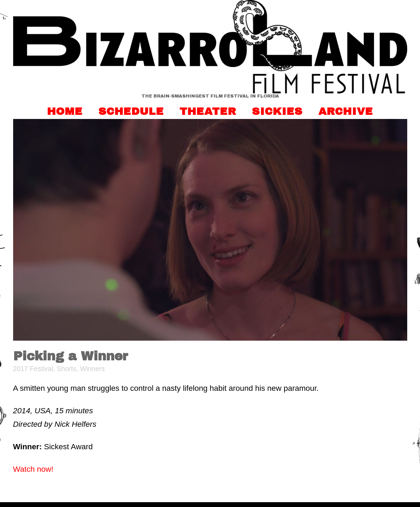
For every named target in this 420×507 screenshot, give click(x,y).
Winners (93, 369)
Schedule (131, 111)
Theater (208, 111)
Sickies (277, 111)
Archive (346, 111)
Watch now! (33, 469)
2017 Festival (33, 369)
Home (65, 111)
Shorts (66, 369)
